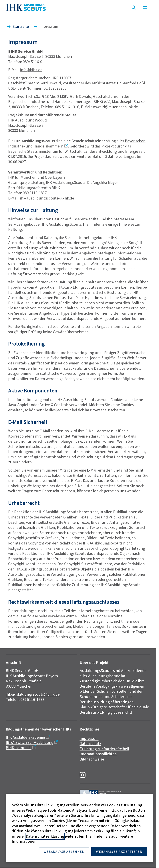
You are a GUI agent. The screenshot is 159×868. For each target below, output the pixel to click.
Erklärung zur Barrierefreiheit (105, 749)
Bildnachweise (92, 759)
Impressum (89, 738)
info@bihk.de (31, 70)
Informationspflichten (98, 754)
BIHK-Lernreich (19, 748)
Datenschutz (90, 744)
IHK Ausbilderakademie (25, 737)
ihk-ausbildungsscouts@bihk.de (47, 198)
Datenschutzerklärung (45, 836)
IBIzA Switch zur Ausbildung (30, 742)
